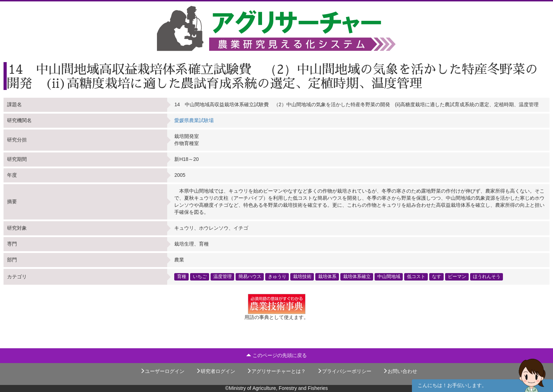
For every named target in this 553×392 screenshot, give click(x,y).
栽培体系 (327, 277)
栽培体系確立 (357, 277)
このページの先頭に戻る (276, 355)
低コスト (416, 277)
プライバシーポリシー (344, 371)
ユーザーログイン (162, 371)
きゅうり (277, 277)
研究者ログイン (215, 371)
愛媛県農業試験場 (194, 120)
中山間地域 (389, 277)
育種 (182, 277)
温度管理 (223, 277)
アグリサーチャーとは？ (276, 371)
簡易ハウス (250, 277)
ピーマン (457, 277)
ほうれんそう (487, 277)
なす (437, 277)
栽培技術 (302, 277)
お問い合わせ (400, 371)
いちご (200, 277)
